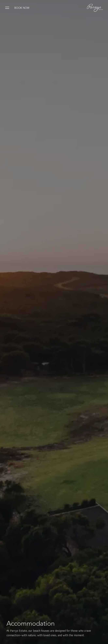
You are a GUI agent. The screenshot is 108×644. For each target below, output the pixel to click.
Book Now (22, 7)
